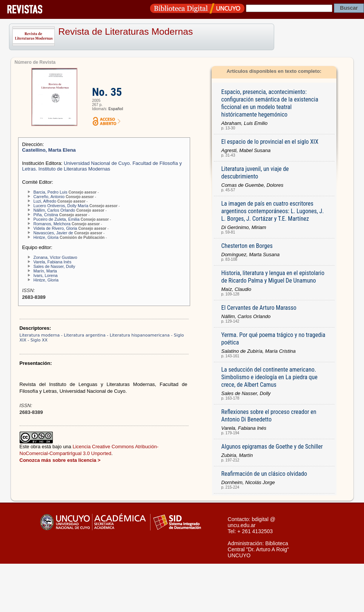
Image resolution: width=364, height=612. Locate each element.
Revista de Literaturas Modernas (126, 32)
